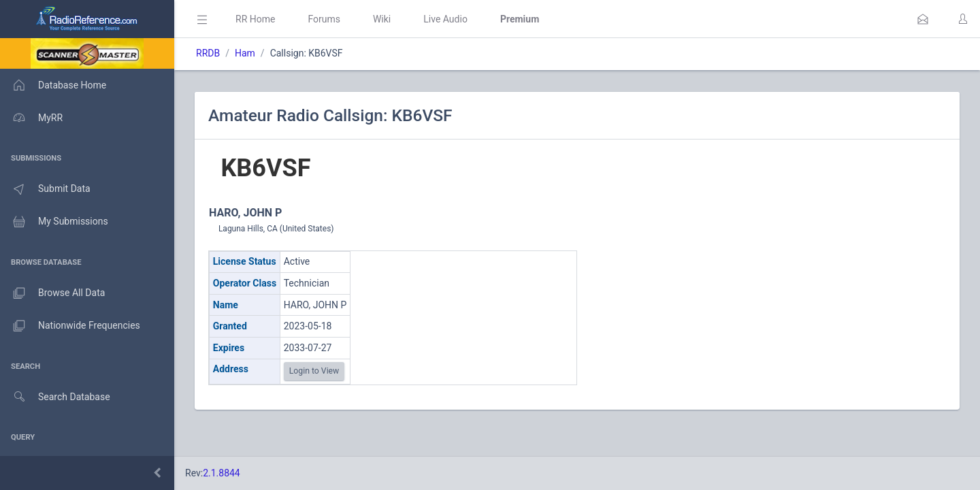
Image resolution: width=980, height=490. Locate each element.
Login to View (314, 371)
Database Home (53, 85)
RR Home (255, 19)
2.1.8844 (222, 473)
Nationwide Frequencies (70, 326)
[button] (923, 19)
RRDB (208, 53)
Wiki (382, 19)
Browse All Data (52, 293)
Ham (245, 53)
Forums (324, 19)
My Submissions (54, 222)
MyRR (31, 118)
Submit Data (45, 189)
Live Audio (445, 19)
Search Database (55, 397)
